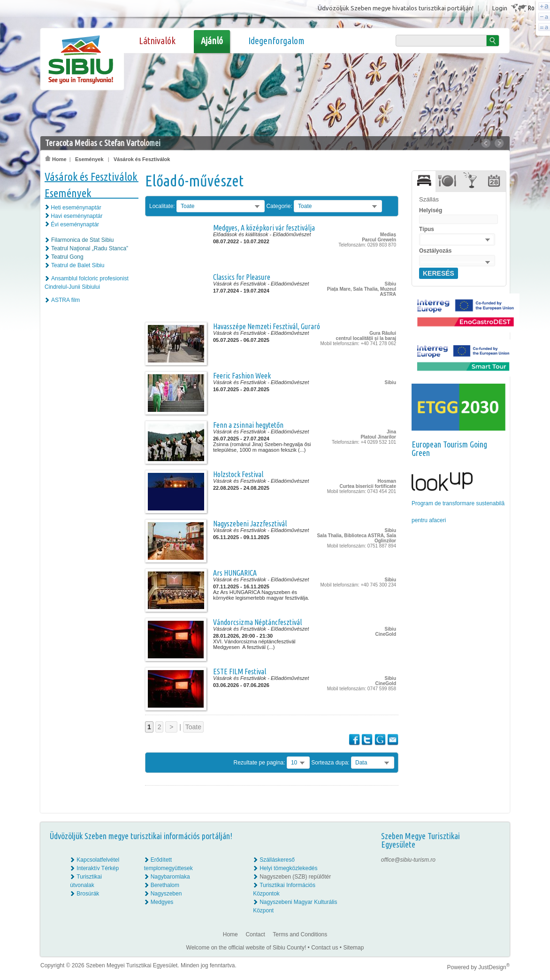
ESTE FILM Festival (240, 671)
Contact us (325, 948)
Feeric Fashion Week (242, 376)
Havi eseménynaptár (76, 216)
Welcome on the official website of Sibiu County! (246, 948)
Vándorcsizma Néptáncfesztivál (257, 622)
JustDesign (494, 967)
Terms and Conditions (300, 934)
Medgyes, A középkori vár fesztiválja (264, 228)
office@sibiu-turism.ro (408, 860)
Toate (193, 727)
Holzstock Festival (238, 474)
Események (89, 159)
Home (56, 159)
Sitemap (353, 948)
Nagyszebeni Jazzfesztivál (250, 524)
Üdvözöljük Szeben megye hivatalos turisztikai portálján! (396, 8)
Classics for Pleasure (242, 277)
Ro (531, 8)
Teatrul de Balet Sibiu (78, 265)
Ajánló (212, 41)
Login (500, 8)
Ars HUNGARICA (235, 573)
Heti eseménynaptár (76, 208)
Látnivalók (157, 41)
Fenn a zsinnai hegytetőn (248, 425)
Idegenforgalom (276, 41)
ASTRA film (65, 300)
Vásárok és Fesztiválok (142, 159)
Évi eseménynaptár (75, 224)
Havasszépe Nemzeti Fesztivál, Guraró (267, 326)
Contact (255, 934)
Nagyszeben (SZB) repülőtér (295, 877)
